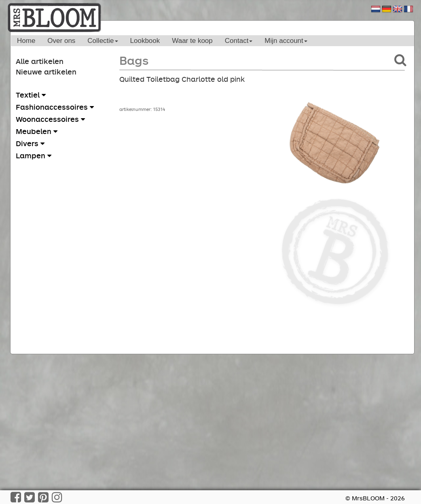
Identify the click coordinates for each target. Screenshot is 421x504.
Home (26, 41)
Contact (239, 41)
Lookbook (145, 41)
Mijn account (286, 41)
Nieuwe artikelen (46, 72)
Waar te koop (192, 41)
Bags (134, 60)
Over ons (61, 41)
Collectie (103, 41)
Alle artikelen (40, 61)
